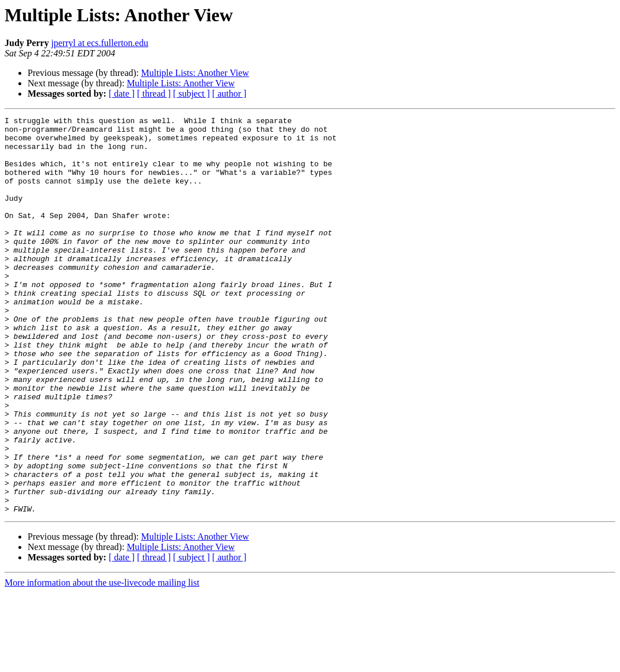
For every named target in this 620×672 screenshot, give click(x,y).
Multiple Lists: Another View (195, 73)
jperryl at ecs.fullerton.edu (100, 43)
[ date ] (122, 93)
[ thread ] (154, 93)
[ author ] (229, 93)
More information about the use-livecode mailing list (102, 662)
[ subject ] (192, 93)
